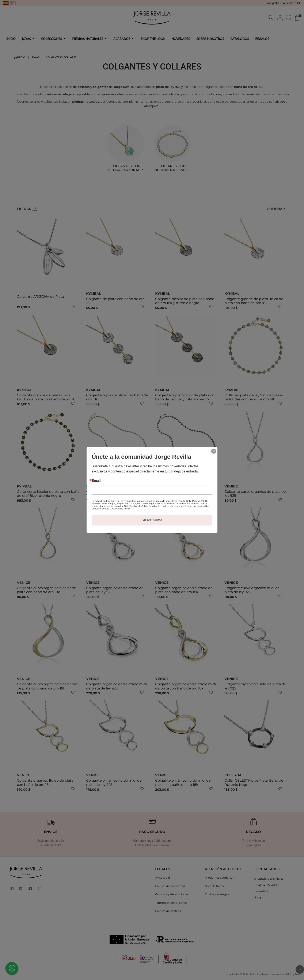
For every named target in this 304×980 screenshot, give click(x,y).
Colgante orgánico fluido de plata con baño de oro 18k (45, 782)
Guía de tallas (214, 886)
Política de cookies (168, 911)
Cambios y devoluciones (172, 894)
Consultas (261, 891)
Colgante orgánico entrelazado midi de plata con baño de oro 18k (185, 686)
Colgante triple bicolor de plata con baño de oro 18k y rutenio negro (185, 397)
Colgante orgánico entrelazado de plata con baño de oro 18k (184, 590)
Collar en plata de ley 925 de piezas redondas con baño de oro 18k (254, 397)
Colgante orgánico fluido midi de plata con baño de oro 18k (183, 782)
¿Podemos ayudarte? (219, 878)
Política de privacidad (170, 886)
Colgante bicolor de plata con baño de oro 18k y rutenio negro (185, 301)
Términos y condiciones (171, 903)
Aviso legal (163, 878)
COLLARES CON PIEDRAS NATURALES (172, 168)
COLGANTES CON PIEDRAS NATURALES (126, 168)
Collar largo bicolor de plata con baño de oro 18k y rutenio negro (186, 494)
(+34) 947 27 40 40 (267, 885)
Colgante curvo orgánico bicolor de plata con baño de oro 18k (46, 590)
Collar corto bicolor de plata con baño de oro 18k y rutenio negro (48, 494)
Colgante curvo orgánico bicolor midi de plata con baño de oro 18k (48, 686)
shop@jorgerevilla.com (270, 879)
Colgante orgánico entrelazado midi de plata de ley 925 (116, 686)
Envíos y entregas (217, 894)
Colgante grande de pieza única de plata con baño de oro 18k (254, 301)
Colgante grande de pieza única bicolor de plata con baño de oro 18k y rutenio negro (47, 399)
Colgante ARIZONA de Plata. (41, 297)
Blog (258, 897)
